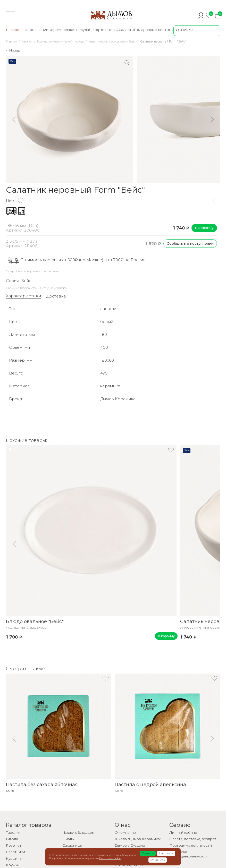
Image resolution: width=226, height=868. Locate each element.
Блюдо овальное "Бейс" (35, 622)
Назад (15, 50)
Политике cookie (110, 858)
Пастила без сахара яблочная (42, 785)
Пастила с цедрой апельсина (150, 785)
